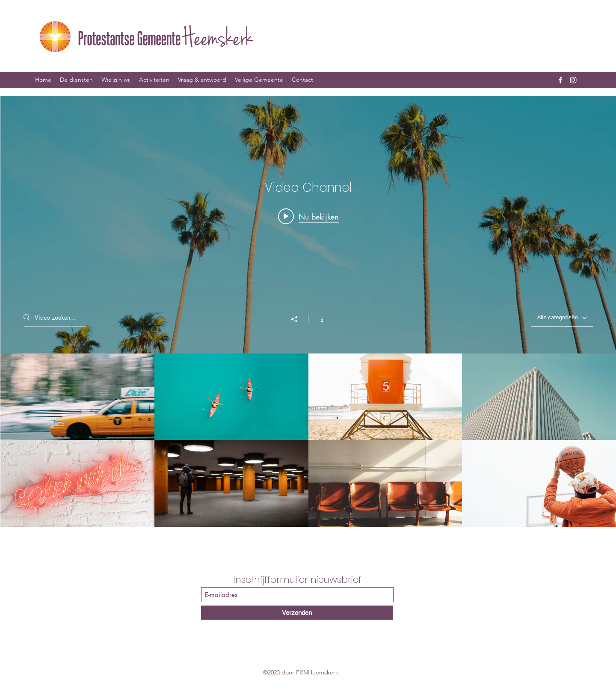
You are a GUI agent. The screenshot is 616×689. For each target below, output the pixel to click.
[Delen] (299, 319)
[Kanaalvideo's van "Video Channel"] (308, 440)
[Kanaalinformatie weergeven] (318, 319)
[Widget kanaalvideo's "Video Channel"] (308, 311)
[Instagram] (573, 80)
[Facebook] (560, 80)
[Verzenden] (297, 613)
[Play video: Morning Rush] (308, 216)
